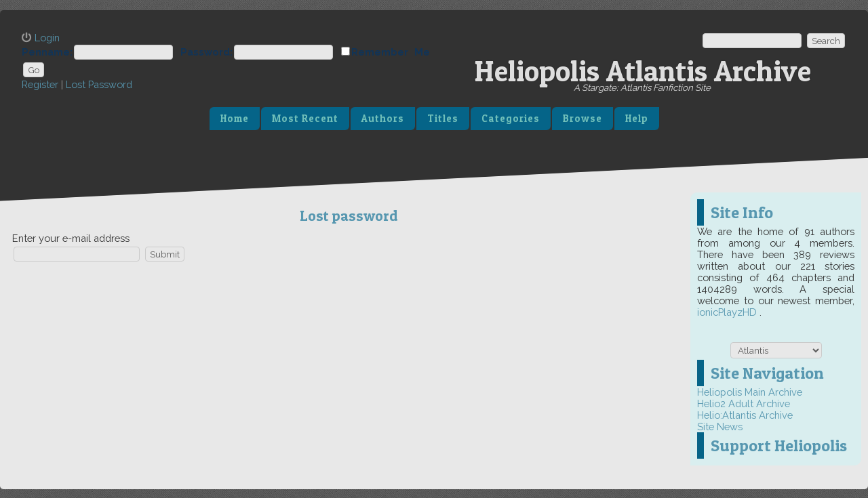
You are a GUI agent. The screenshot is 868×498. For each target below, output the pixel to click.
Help (637, 119)
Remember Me (391, 52)
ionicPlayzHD (728, 312)
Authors (383, 119)
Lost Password (99, 84)
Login (47, 38)
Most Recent (305, 119)
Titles (443, 119)
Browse (583, 119)
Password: (206, 52)
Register (40, 84)
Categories (511, 119)
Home (235, 119)
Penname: (47, 52)
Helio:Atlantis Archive (745, 415)
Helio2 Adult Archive (744, 403)
